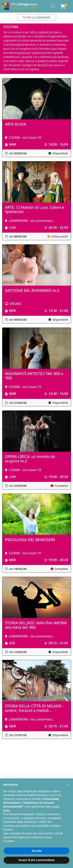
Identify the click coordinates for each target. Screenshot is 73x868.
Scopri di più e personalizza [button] (36, 860)
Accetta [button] (36, 851)
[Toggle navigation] (53, 6)
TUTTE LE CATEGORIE (37, 18)
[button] (68, 785)
